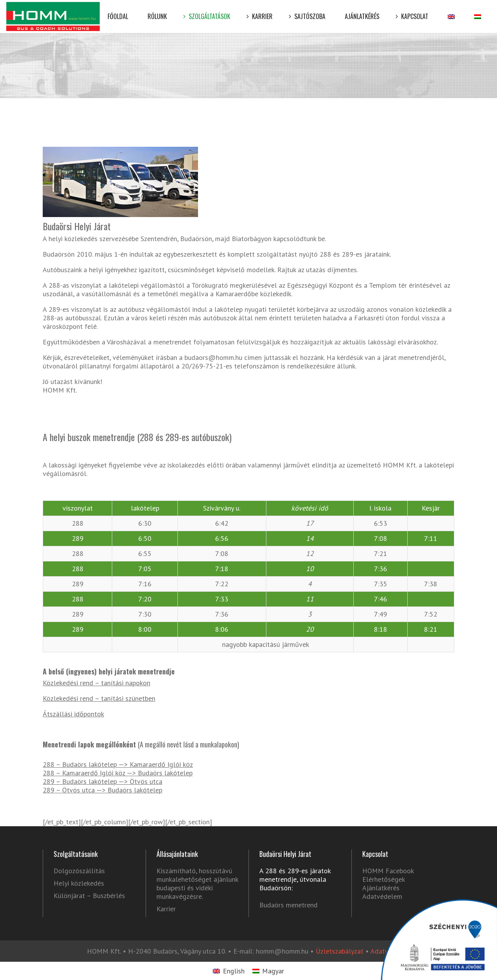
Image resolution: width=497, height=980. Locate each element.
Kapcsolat (414, 10)
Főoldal (118, 10)
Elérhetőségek (384, 879)
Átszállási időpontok (73, 714)
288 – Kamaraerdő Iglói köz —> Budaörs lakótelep (118, 773)
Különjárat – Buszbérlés (89, 896)
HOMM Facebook (388, 871)
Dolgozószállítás (79, 871)
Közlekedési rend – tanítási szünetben (99, 698)
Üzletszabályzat (340, 951)
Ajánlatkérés (362, 10)
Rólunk (157, 10)
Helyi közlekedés (79, 883)
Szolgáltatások (208, 10)
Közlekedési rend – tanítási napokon (96, 683)
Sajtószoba (309, 10)
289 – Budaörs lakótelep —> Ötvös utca (103, 781)
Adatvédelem (382, 896)
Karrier (261, 10)
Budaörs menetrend (288, 905)
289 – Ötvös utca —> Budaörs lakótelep (103, 790)
